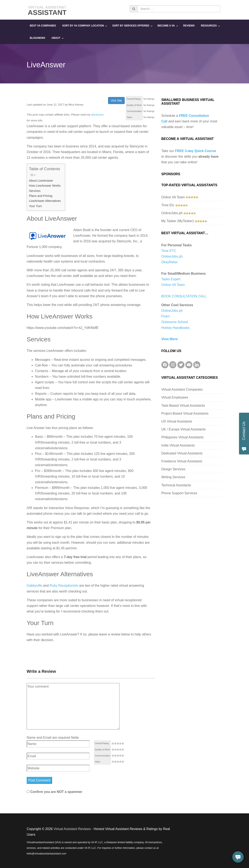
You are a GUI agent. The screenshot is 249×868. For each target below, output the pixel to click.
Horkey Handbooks (176, 328)
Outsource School (175, 322)
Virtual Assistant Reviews (72, 829)
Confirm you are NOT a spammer (54, 792)
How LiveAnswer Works (45, 186)
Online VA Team (173, 197)
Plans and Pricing (41, 196)
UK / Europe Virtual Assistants (184, 429)
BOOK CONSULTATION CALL (184, 296)
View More (170, 339)
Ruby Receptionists (64, 586)
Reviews (189, 26)
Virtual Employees (175, 397)
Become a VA (166, 26)
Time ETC (169, 251)
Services (35, 191)
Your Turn (35, 206)
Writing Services (173, 477)
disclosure (97, 115)
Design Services (173, 469)
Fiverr (166, 316)
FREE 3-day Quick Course (195, 151)
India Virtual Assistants (178, 445)
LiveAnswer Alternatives (45, 201)
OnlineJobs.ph (172, 213)
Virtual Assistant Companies (182, 389)
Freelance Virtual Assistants (182, 461)
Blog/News (37, 38)
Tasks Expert (171, 279)
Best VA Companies (43, 26)
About (56, 38)
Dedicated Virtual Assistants (182, 453)
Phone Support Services (179, 493)
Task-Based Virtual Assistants (183, 406)
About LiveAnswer (41, 181)
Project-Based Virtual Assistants (185, 413)
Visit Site (116, 101)
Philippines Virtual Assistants (182, 437)
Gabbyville (34, 586)
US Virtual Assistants (177, 421)
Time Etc (168, 205)
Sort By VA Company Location (83, 26)
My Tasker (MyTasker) (178, 221)
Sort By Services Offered (131, 26)
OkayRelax (169, 262)
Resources (209, 26)
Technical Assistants (176, 485)
